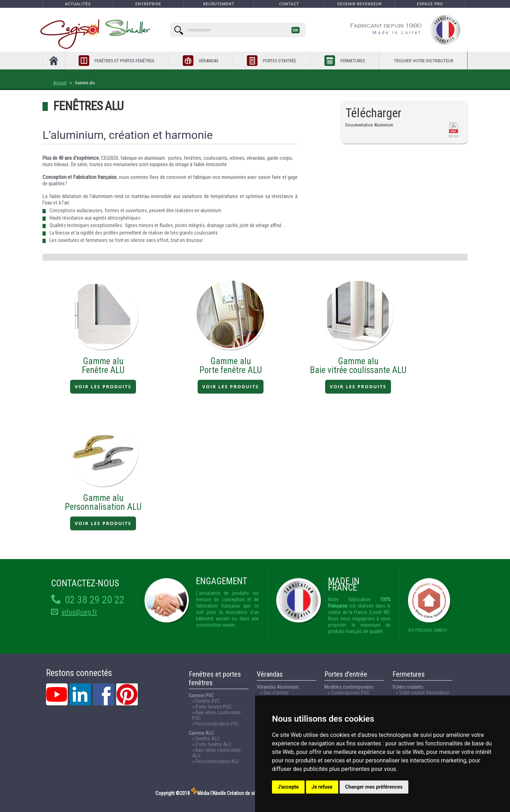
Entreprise (148, 4)
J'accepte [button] (288, 787)
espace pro (430, 4)
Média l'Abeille (208, 793)
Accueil (60, 83)
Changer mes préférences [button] (374, 787)
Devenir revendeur (359, 4)
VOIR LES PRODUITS (103, 387)
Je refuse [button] (322, 787)
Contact (289, 4)
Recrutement (219, 4)
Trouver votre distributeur (424, 61)
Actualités (78, 4)
